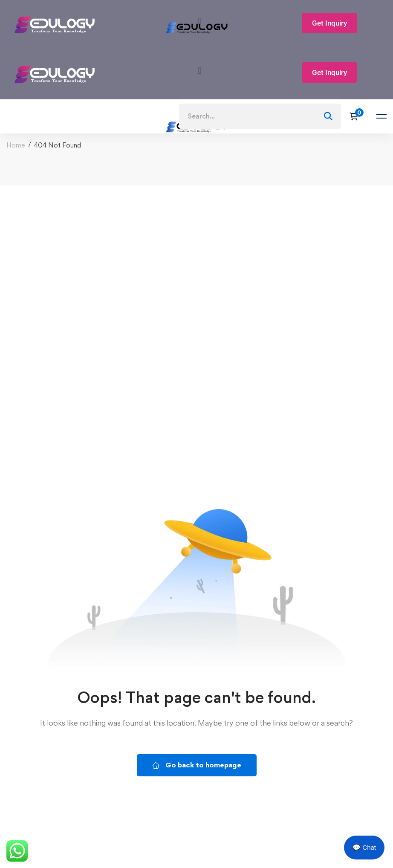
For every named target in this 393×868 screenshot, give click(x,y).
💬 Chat (364, 847)
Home (16, 145)
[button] (200, 70)
